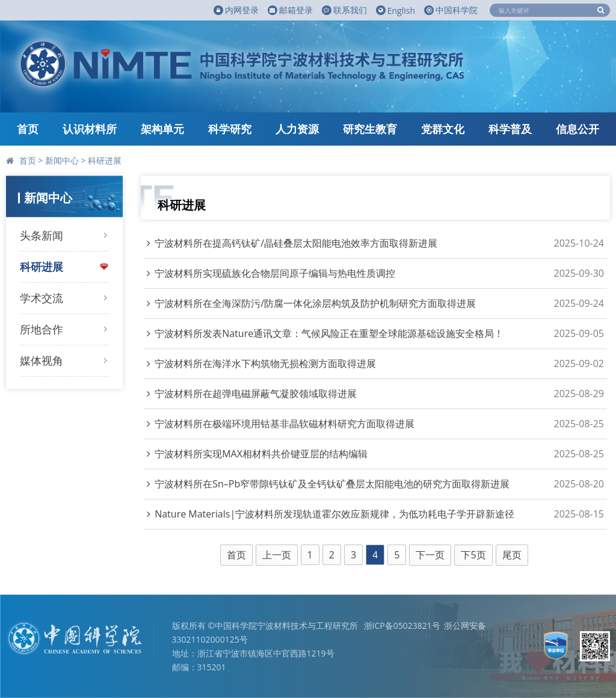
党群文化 (443, 129)
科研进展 (105, 160)
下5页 (473, 555)
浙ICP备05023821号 (402, 625)
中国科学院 (451, 10)
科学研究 (230, 129)
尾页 (512, 555)
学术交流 (42, 298)
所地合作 (42, 329)
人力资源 (297, 129)
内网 (236, 10)
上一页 (277, 555)
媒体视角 (42, 360)
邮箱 (290, 10)
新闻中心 (62, 160)
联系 (344, 10)
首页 (28, 129)
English (396, 11)
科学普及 (510, 129)
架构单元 (162, 129)
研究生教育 (370, 129)
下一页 (430, 555)
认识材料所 (90, 129)
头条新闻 (42, 235)
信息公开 (577, 129)
